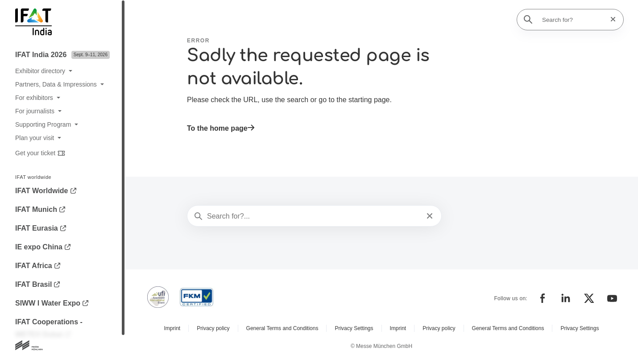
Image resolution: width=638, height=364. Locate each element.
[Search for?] (573, 20)
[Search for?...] (313, 216)
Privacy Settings (354, 328)
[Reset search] (610, 19)
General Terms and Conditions (282, 328)
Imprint (172, 328)
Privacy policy (213, 328)
